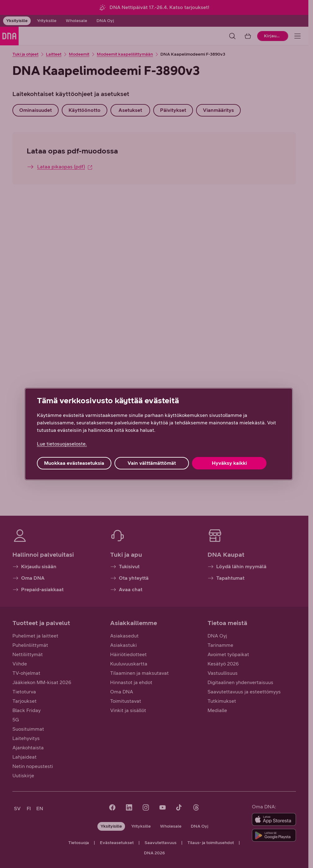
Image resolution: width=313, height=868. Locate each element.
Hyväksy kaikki (229, 463)
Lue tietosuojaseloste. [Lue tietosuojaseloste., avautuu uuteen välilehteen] (62, 444)
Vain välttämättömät (152, 463)
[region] (159, 434)
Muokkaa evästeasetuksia (74, 463)
